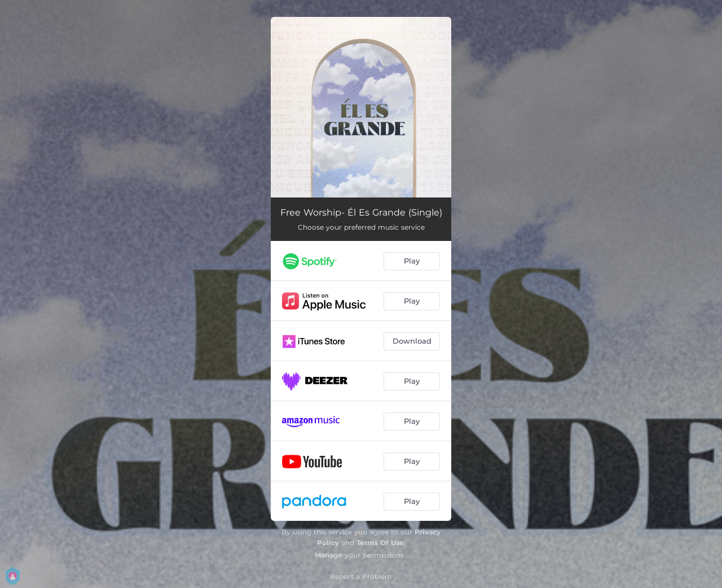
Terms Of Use (380, 543)
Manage (329, 555)
